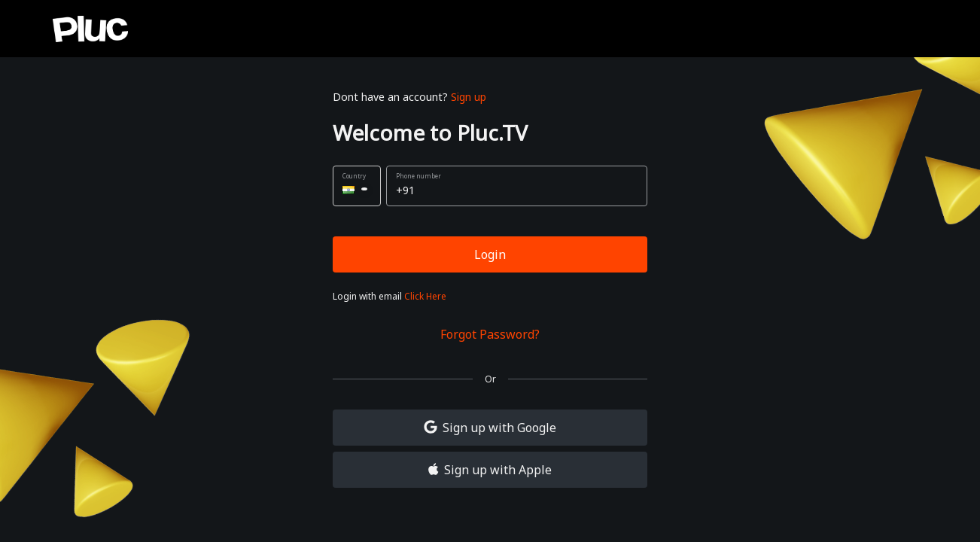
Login (490, 254)
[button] (357, 186)
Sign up (469, 97)
